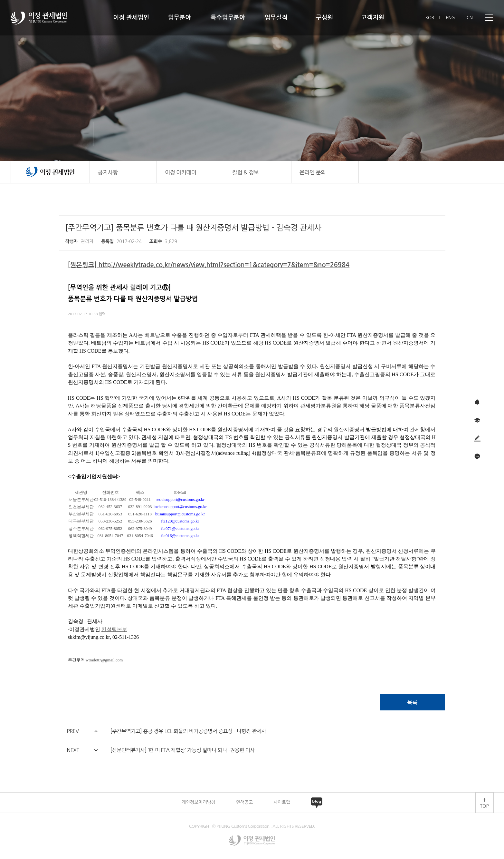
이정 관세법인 (131, 18)
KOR (430, 18)
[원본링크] (83, 265)
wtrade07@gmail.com (104, 660)
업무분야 (180, 18)
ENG (450, 18)
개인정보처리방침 (199, 802)
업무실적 (276, 18)
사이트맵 (282, 802)
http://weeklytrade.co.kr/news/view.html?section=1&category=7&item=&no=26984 (224, 265)
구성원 (324, 18)
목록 (413, 702)
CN (470, 18)
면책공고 (245, 802)
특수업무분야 (228, 18)
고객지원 (372, 18)
